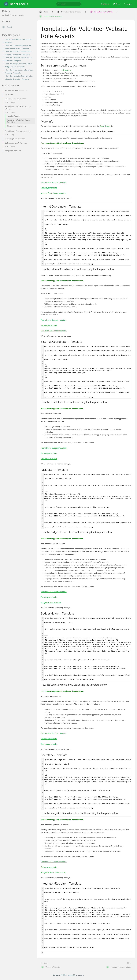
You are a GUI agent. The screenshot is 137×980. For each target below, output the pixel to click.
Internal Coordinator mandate (54, 193)
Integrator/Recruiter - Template (17, 79)
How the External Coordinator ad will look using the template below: (20, 51)
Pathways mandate (49, 188)
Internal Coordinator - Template (17, 48)
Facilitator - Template (13, 61)
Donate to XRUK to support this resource (69, 975)
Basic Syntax (105, 126)
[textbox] (87, 953)
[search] (69, 4)
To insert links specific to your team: (18, 39)
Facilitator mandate (49, 459)
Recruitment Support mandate (54, 182)
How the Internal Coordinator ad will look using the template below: (20, 45)
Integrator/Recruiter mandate (53, 872)
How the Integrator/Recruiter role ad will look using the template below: (20, 76)
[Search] (59, 4)
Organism (66, 70)
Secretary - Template (13, 73)
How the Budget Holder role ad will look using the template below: (20, 64)
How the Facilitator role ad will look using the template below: (20, 57)
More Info (8, 42)
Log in (128, 4)
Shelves (105, 4)
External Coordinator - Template (17, 55)
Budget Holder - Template (15, 67)
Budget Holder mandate (51, 602)
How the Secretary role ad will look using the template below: (20, 70)
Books (117, 4)
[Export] (18, 27)
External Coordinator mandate (54, 331)
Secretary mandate (49, 744)
